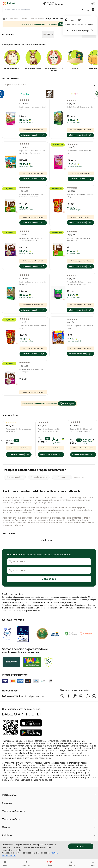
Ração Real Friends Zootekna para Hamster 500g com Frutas (31, 196)
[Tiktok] (88, 696)
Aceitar (81, 846)
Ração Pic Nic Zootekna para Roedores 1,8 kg (80, 196)
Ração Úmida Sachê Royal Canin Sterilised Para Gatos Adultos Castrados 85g (81, 430)
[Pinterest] (75, 696)
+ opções (24, 103)
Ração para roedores (37, 19)
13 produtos (8, 34)
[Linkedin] (94, 696)
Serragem (62, 477)
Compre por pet (13, 19)
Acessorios (79, 477)
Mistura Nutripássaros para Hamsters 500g (80, 327)
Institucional (49, 795)
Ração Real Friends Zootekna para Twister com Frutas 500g (31, 239)
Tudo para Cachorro (49, 811)
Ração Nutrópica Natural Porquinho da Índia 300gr (32, 283)
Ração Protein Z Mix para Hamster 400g (79, 152)
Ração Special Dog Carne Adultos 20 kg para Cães (18, 430)
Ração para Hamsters (56, 18)
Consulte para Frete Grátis (33, 130)
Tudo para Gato (49, 819)
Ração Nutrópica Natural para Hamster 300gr (80, 108)
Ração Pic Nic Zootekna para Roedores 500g (33, 327)
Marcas (49, 827)
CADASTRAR (49, 579)
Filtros (48, 34)
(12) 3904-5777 (10, 696)
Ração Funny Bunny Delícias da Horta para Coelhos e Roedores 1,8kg (32, 152)
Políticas (49, 835)
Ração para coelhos (15, 477)
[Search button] (78, 10)
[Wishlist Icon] (88, 10)
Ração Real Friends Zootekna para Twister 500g (31, 371)
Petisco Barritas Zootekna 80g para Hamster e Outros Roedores (79, 283)
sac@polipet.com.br (32, 696)
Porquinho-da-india (39, 477)
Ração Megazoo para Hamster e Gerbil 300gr (33, 108)
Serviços (49, 803)
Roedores (24, 19)
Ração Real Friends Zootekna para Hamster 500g (78, 239)
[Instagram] (62, 696)
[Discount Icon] (83, 10)
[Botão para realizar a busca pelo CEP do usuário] (92, 30)
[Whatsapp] (81, 696)
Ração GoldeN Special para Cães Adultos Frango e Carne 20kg (49, 430)
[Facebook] (69, 696)
